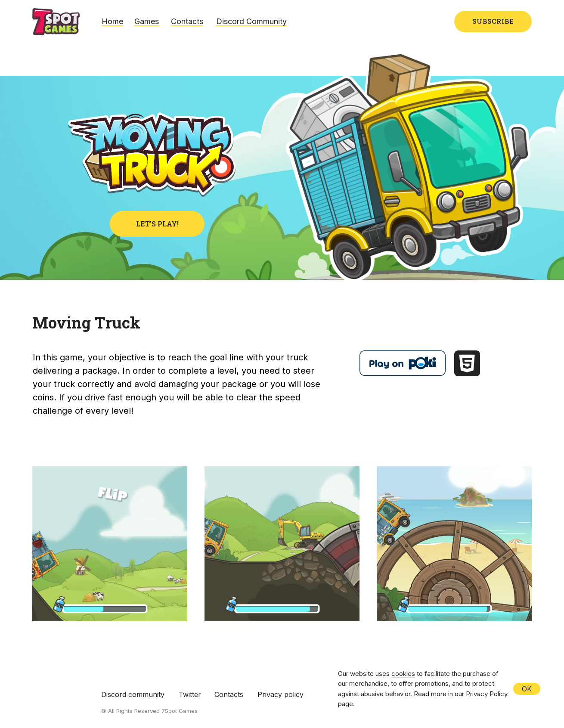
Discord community (133, 694)
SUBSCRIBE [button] (493, 21)
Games (147, 21)
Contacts (187, 21)
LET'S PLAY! (157, 224)
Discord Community (251, 21)
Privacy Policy (487, 694)
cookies (403, 674)
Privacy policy (280, 694)
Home (112, 21)
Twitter (190, 694)
